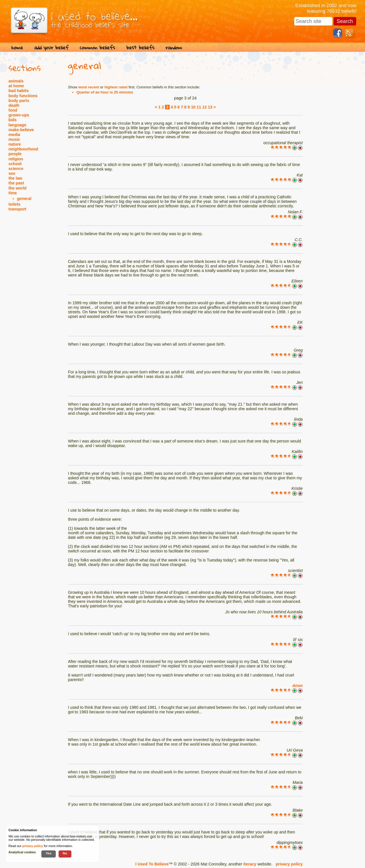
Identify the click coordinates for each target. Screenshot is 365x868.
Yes (48, 853)
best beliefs (140, 47)
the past (16, 183)
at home (16, 86)
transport (17, 209)
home (17, 47)
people (15, 154)
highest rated (116, 87)
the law (15, 178)
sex (12, 173)
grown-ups (19, 115)
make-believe (21, 130)
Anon (297, 686)
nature (15, 144)
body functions (23, 96)
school (15, 164)
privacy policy (289, 864)
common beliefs (97, 47)
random (174, 47)
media (14, 135)
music (14, 139)
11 (199, 107)
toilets (14, 204)
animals (16, 81)
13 (210, 107)
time (13, 193)
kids (13, 120)
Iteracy (250, 864)
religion (16, 159)
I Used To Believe (152, 864)
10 (193, 107)
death (14, 105)
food (13, 110)
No (65, 853)
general (24, 199)
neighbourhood (23, 149)
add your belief (51, 47)
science (16, 169)
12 (204, 107)
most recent (89, 87)
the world (18, 188)
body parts (19, 101)
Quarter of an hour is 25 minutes (105, 92)
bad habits (19, 91)
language (17, 125)
